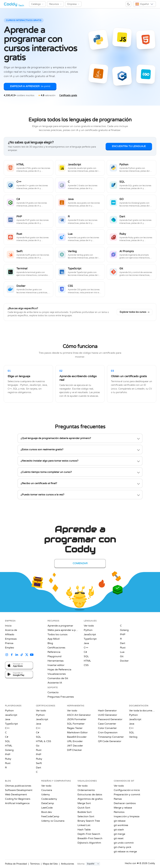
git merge (119, 834)
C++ (86, 648)
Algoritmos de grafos (90, 799)
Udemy (46, 795)
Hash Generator (107, 711)
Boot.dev (47, 812)
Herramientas (56, 661)
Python (88, 630)
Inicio (8, 626)
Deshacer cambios (125, 803)
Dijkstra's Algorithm (89, 843)
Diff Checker (74, 750)
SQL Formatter (76, 724)
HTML (87, 661)
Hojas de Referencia (59, 670)
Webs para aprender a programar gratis (63, 630)
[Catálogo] (37, 4)
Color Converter (107, 728)
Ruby (8, 759)
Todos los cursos (57, 634)
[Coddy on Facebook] (12, 655)
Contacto (53, 692)
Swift (39, 763)
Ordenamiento (86, 790)
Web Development (16, 795)
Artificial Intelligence (17, 803)
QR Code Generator (110, 741)
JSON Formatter (77, 719)
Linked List (84, 825)
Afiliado (10, 634)
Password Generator (110, 719)
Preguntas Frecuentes (61, 697)
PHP (123, 634)
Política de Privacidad (16, 864)
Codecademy (49, 799)
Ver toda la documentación (142, 711)
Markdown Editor (77, 733)
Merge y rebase (123, 808)
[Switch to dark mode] (128, 4)
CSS (86, 665)
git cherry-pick (122, 847)
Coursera (47, 790)
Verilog (133, 737)
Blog (50, 643)
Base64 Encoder (77, 737)
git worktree (121, 825)
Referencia (54, 652)
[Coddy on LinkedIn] (17, 655)
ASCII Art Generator (79, 715)
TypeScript (90, 639)
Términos (35, 864)
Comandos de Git (58, 678)
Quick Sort (84, 808)
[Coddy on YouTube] (32, 655)
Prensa (9, 643)
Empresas (11, 639)
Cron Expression (108, 733)
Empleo (10, 648)
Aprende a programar (60, 626)
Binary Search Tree (89, 821)
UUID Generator (107, 715)
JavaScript (90, 634)
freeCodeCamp (50, 816)
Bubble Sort (85, 812)
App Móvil (54, 639)
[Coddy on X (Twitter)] (27, 655)
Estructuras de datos (90, 795)
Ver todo (89, 626)
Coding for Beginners (18, 799)
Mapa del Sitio (50, 864)
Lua (122, 652)
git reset (119, 838)
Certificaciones (56, 648)
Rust (123, 648)
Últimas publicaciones (18, 786)
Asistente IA (55, 683)
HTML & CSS (44, 741)
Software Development (19, 790)
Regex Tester (75, 728)
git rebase (120, 821)
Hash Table (84, 830)
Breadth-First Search (90, 838)
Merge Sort (84, 803)
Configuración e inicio (127, 790)
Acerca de (11, 630)
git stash (119, 830)
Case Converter (107, 724)
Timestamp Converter (111, 737)
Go (38, 746)
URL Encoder (75, 741)
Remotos (119, 812)
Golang (124, 630)
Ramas (118, 799)
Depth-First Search (89, 834)
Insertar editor (56, 665)
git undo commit (124, 843)
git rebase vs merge (125, 852)
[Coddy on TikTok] (22, 655)
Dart (123, 643)
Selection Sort (86, 816)
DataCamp (48, 803)
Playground (54, 656)
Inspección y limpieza (127, 816)
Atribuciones (67, 864)
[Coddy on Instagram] (7, 655)
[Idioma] (93, 864)
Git (122, 656)
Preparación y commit (127, 795)
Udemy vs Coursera (53, 821)
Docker (124, 661)
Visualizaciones (57, 674)
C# (85, 652)
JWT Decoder (75, 746)
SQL (86, 656)
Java (86, 643)
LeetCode (47, 808)
